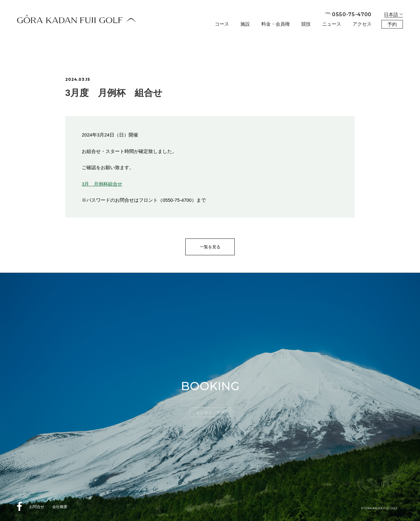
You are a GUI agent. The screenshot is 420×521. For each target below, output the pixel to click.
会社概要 (60, 507)
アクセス (362, 24)
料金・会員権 (276, 24)
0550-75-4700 (348, 14)
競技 (306, 24)
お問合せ (37, 507)
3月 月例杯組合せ (102, 184)
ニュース (332, 24)
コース (222, 24)
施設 (245, 24)
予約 (392, 24)
